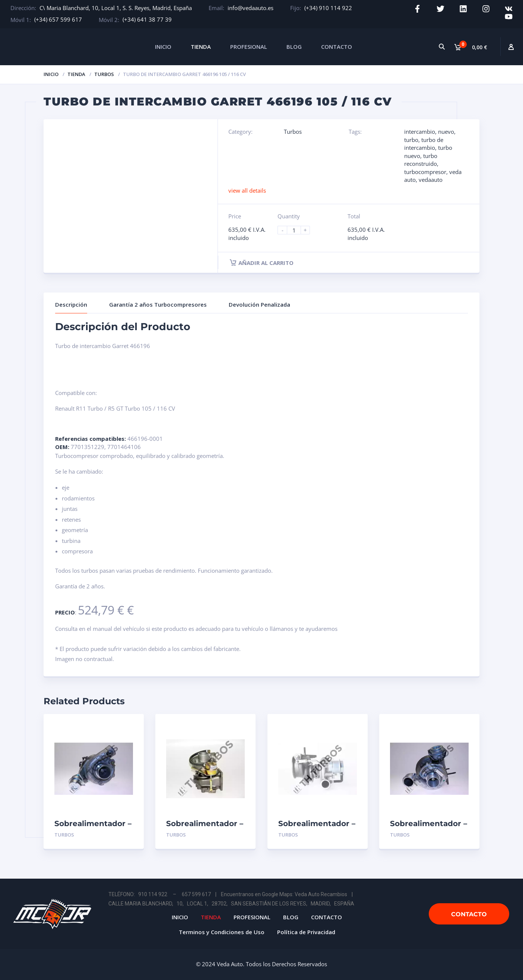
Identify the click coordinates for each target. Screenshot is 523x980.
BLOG (294, 47)
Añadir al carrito (262, 263)
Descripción (71, 304)
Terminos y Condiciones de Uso (222, 932)
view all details (247, 190)
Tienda (76, 74)
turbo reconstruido (421, 160)
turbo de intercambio (424, 144)
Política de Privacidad (306, 932)
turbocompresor (425, 172)
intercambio (420, 132)
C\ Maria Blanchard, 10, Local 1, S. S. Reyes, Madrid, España (116, 8)
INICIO (163, 47)
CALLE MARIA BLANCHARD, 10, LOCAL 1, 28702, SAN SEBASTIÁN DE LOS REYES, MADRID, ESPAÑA (231, 904)
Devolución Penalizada (259, 304)
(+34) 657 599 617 (58, 19)
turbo (411, 140)
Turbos (104, 74)
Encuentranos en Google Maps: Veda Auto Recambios (284, 894)
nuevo (446, 132)
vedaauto (431, 180)
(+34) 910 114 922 (328, 8)
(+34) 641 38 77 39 (147, 19)
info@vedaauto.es (251, 8)
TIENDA (201, 47)
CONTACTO (337, 47)
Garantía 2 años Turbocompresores (158, 304)
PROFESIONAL (249, 47)
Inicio (51, 74)
